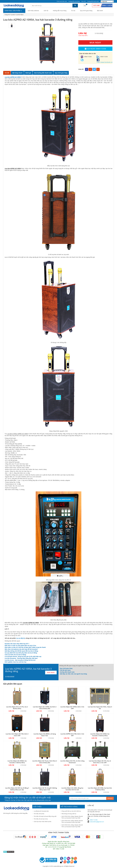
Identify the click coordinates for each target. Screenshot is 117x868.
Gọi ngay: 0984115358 (95, 49)
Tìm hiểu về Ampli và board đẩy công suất (45, 816)
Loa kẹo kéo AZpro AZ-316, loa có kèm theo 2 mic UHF (100, 762)
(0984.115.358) (94, 820)
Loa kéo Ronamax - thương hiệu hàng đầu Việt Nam (21, 658)
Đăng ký (110, 798)
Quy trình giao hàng (86, 11)
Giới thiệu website (33, 11)
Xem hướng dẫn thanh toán (43, 73)
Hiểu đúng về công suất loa (69, 814)
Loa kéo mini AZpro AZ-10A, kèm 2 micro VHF (17, 735)
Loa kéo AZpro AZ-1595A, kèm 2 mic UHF (72, 708)
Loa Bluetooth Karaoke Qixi (41, 811)
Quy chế (83, 1)
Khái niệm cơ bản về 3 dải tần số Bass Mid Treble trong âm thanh (25, 647)
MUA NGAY (95, 42)
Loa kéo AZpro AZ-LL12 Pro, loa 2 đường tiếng (17, 708)
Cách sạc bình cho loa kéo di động (15, 655)
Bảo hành (100, 11)
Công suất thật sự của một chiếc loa (71, 811)
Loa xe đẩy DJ (20, 638)
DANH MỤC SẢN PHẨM (13, 11)
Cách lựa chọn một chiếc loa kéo (43, 822)
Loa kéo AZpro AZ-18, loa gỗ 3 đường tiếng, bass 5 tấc (45, 789)
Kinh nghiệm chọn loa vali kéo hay (15, 662)
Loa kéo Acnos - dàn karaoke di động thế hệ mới (20, 660)
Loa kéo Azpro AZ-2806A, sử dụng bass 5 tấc (45, 735)
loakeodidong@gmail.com (97, 822)
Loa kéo (13, 15)
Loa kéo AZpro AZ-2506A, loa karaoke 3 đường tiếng (17, 762)
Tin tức (73, 11)
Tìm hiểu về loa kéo (39, 814)
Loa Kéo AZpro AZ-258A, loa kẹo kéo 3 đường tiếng (100, 789)
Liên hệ (46, 11)
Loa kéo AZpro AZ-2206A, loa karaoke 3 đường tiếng (100, 735)
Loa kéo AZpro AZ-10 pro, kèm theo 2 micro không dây (45, 762)
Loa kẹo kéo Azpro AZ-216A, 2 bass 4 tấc (100, 708)
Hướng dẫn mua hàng (74, 1)
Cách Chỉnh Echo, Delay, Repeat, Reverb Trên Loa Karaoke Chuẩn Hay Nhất (72, 817)
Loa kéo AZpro (20, 15)
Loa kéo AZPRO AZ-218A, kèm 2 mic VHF (72, 735)
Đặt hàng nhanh (17, 73)
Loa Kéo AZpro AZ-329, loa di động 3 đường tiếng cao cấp (17, 789)
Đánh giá (28, 73)
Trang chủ (7, 15)
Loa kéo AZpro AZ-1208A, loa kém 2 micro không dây (45, 708)
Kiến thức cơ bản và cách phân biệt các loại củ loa (20, 645)
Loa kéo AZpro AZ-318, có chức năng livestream (72, 762)
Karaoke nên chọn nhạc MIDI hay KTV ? (17, 644)
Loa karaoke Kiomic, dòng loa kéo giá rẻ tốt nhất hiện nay (23, 656)
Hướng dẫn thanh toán (93, 1)
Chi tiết (7, 73)
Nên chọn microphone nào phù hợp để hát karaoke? (21, 649)
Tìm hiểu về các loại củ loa (41, 819)
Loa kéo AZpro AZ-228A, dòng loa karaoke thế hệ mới (72, 789)
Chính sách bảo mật (62, 1)
